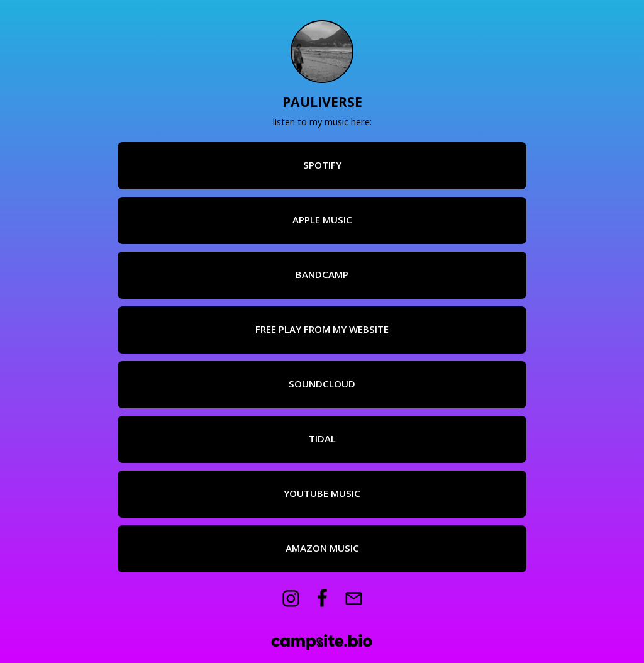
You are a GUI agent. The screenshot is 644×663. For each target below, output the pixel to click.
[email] (353, 599)
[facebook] (322, 599)
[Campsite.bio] (322, 642)
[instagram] (291, 599)
